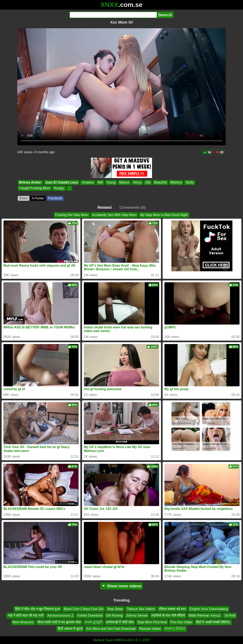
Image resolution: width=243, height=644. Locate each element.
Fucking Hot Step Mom (72, 215)
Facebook (55, 198)
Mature (124, 182)
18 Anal (230, 615)
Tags (109, 640)
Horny (137, 182)
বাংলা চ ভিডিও (175, 629)
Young (111, 182)
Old (148, 182)
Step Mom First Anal (152, 622)
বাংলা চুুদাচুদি (93, 622)
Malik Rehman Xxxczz (205, 615)
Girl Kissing (114, 615)
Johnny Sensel (137, 615)
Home (98, 640)
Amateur (88, 182)
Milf (100, 182)
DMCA (120, 640)
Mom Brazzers (23, 622)
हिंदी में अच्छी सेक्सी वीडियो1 (213, 622)
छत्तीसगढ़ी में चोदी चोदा (120, 622)
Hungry (59, 188)
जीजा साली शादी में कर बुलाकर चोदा (59, 622)
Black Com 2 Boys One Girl (84, 609)
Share (24, 198)
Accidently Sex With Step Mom (114, 215)
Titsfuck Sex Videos (141, 609)
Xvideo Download (90, 615)
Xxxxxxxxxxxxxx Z (60, 615)
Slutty (190, 182)
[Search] (113, 15)
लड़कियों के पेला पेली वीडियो (168, 615)
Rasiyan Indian (150, 629)
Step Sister (115, 609)
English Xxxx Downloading (209, 609)
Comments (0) (132, 207)
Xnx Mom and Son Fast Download (111, 629)
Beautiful (160, 182)
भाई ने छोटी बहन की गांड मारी (26, 615)
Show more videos (122, 586)
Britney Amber (30, 182)
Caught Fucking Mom (35, 188)
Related (105, 207)
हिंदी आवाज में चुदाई (70, 629)
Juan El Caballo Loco (62, 182)
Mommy (176, 182)
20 (219, 152)
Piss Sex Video (181, 622)
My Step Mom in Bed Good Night (164, 215)
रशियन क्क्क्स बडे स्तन (172, 609)
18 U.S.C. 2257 (139, 640)
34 (207, 152)
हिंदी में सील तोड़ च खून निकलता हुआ (38, 609)
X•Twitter (38, 198)
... (69, 188)
